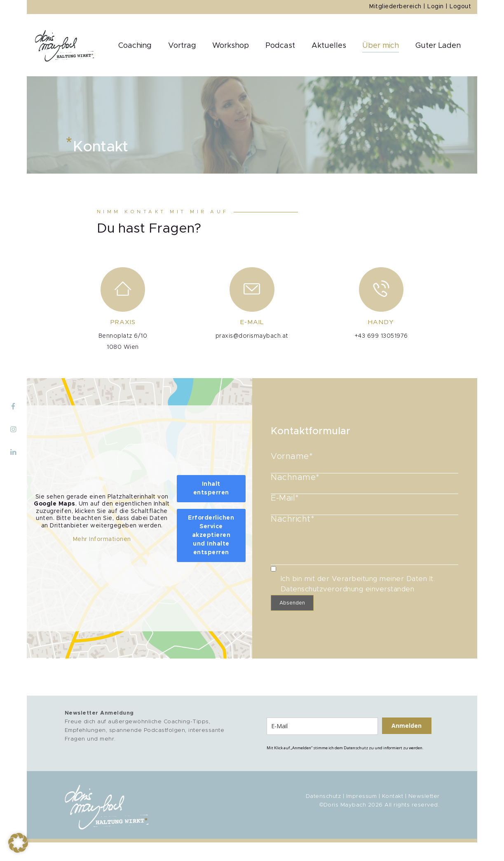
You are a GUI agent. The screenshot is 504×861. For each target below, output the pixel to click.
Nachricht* (365, 523)
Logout (460, 7)
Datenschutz (323, 796)
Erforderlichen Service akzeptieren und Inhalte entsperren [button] (211, 535)
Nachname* (365, 482)
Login (436, 7)
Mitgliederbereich (395, 7)
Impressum (362, 796)
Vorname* (365, 462)
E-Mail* (365, 502)
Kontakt (393, 796)
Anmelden (407, 726)
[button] (18, 843)
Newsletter (424, 796)
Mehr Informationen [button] (102, 539)
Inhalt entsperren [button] (211, 488)
